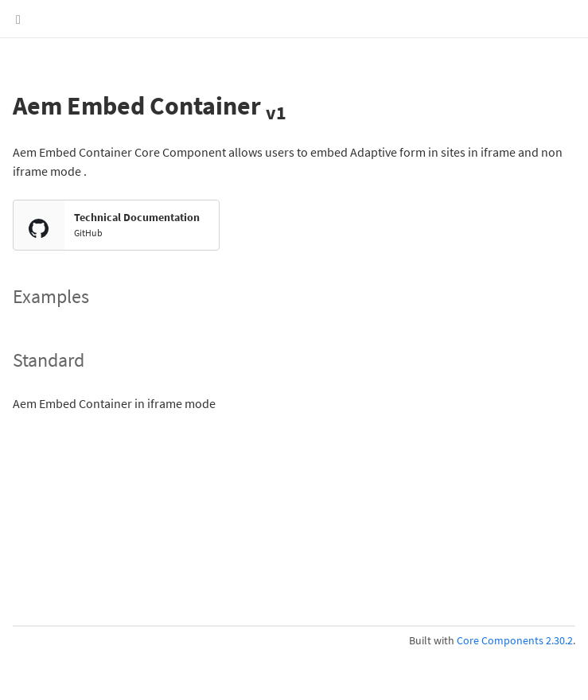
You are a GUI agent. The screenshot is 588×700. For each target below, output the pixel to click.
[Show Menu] (18, 19)
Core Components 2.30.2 (515, 640)
